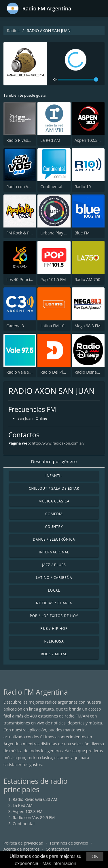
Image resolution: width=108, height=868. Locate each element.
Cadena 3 (15, 326)
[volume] (78, 80)
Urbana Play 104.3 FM (61, 233)
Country (54, 527)
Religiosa (54, 641)
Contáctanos (58, 849)
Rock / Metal (54, 654)
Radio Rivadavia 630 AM (29, 140)
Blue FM (82, 233)
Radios (13, 31)
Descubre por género (54, 461)
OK (95, 857)
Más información (59, 864)
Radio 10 (83, 187)
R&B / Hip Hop (54, 628)
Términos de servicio (69, 843)
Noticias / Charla (54, 603)
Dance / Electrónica (54, 539)
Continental (51, 187)
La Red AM (50, 140)
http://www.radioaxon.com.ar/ (58, 443)
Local (54, 590)
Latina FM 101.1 (55, 326)
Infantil (54, 476)
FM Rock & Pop (20, 233)
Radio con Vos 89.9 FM (27, 187)
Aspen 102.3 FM (89, 140)
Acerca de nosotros (21, 849)
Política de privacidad (23, 843)
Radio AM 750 (88, 279)
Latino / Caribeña (54, 578)
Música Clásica (54, 501)
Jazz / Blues (54, 565)
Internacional (54, 552)
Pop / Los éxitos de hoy (54, 616)
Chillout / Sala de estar (54, 488)
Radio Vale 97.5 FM (24, 372)
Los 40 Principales (23, 279)
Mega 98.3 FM (88, 326)
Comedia (54, 514)
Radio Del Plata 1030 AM (63, 372)
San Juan (25, 418)
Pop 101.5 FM (53, 279)
